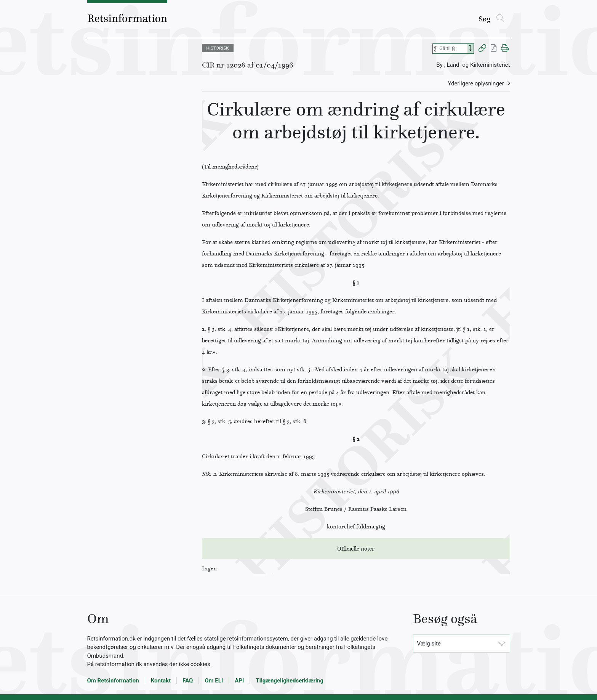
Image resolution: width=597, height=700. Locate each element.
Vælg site (429, 644)
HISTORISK (218, 48)
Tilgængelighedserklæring (289, 681)
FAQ (188, 681)
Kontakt (161, 681)
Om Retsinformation (113, 681)
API (239, 681)
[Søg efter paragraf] (453, 49)
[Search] (471, 49)
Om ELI (214, 681)
